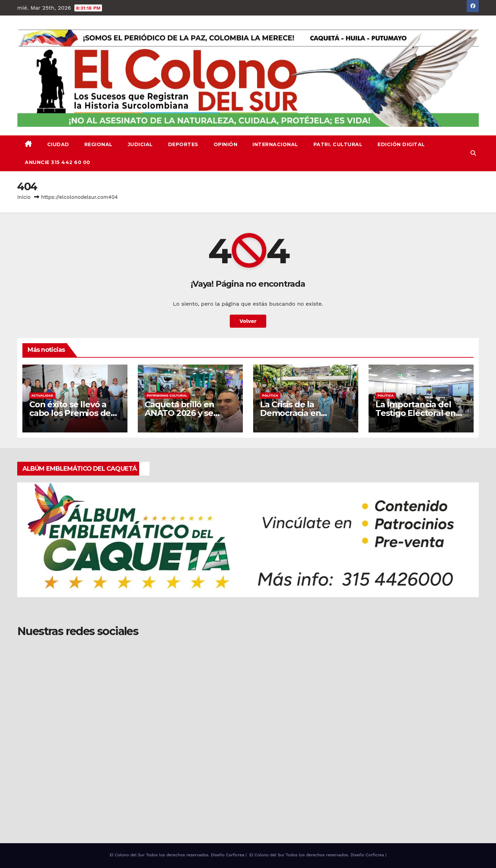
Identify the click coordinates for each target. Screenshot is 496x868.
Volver (248, 321)
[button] (473, 153)
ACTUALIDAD (42, 395)
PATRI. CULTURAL (338, 144)
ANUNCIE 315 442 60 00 (58, 162)
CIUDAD (58, 144)
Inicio (24, 197)
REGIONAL (99, 144)
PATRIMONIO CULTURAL (167, 395)
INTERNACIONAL (275, 144)
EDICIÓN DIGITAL (401, 144)
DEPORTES (183, 144)
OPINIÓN (226, 144)
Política (270, 395)
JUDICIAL (140, 144)
